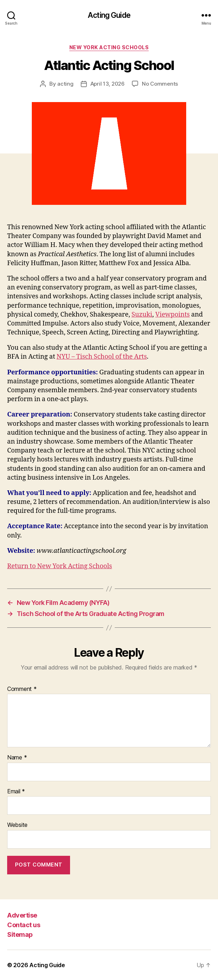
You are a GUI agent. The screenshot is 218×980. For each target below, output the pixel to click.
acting (65, 84)
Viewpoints (173, 315)
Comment (22, 689)
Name (17, 758)
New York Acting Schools (109, 47)
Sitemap (20, 934)
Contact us (24, 925)
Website (17, 825)
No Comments (160, 84)
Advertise (22, 915)
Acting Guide (109, 15)
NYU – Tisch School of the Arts (102, 357)
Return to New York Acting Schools (60, 566)
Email (16, 792)
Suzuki (142, 315)
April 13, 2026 (108, 84)
